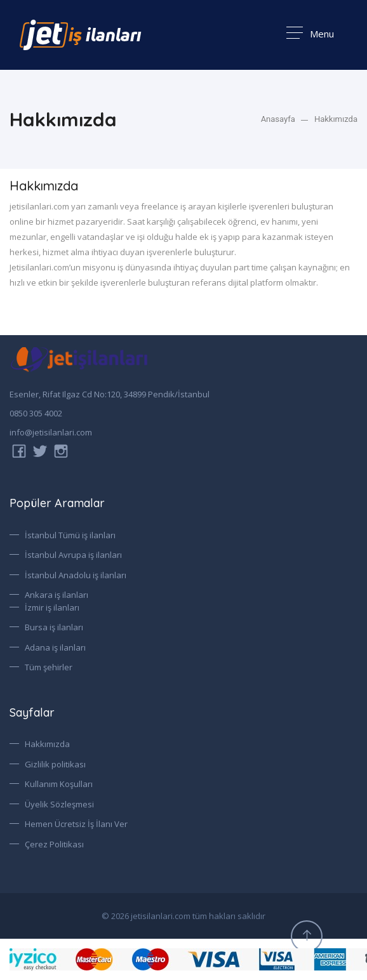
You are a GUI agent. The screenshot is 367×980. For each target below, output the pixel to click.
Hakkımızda (336, 119)
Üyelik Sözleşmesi (59, 804)
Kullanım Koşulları (59, 784)
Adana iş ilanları (55, 647)
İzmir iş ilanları (52, 607)
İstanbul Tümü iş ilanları (70, 535)
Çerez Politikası (54, 844)
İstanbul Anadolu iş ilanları (76, 575)
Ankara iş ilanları (57, 595)
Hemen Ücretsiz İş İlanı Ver (76, 824)
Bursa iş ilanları (54, 627)
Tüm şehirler (49, 667)
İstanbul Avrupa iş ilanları (73, 555)
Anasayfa (278, 119)
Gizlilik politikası (55, 764)
